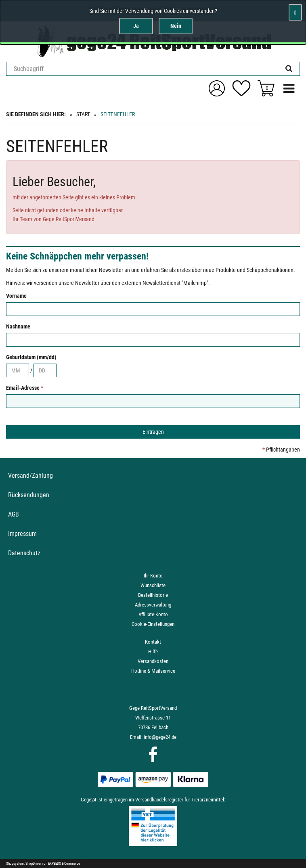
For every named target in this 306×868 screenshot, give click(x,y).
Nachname (18, 326)
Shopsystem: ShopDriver (24, 864)
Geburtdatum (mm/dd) (31, 357)
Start (83, 114)
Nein (176, 26)
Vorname (16, 296)
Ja (136, 26)
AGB (14, 514)
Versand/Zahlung (30, 476)
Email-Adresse (25, 388)
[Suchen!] (289, 69)
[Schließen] (295, 12)
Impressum (22, 534)
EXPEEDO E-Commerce (64, 864)
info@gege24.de (160, 737)
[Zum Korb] (266, 88)
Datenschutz (24, 553)
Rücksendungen (29, 495)
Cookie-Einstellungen (153, 624)
